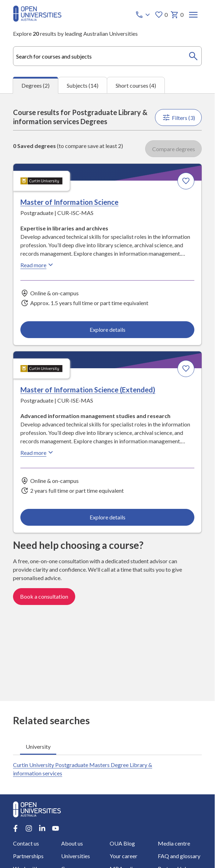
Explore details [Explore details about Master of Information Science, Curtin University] (108, 329)
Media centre (174, 843)
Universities (76, 856)
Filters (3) (178, 117)
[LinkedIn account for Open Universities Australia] (42, 828)
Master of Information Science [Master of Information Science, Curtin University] (69, 202)
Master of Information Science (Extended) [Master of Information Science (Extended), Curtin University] (88, 390)
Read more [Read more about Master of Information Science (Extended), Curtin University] (38, 452)
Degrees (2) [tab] (35, 85)
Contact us (26, 843)
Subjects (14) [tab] (83, 85)
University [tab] (38, 746)
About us (72, 843)
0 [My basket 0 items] (177, 15)
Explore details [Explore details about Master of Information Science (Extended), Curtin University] (108, 517)
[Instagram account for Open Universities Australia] (29, 828)
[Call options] (143, 15)
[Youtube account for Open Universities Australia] (56, 828)
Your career (123, 856)
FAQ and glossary (179, 856)
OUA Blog (122, 843)
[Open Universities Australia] (37, 19)
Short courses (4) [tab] (136, 85)
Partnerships (28, 856)
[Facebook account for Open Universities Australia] (15, 828)
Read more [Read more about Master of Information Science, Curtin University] (38, 265)
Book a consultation (44, 596)
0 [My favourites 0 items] (161, 15)
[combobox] (107, 56)
